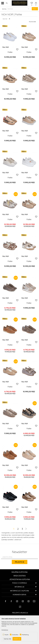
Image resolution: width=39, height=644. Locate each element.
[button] (7, 3)
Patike (10, 52)
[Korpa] (36, 1)
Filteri (35, 9)
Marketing (25, 635)
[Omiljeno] (32, 3)
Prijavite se (20, 562)
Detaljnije (5, 630)
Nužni (7, 635)
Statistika (15, 635)
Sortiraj (4, 9)
